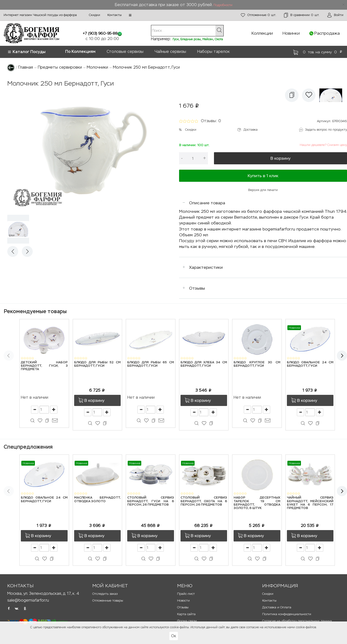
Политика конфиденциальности (287, 614)
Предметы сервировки (60, 67)
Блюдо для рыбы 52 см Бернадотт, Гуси (98, 364)
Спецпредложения (28, 447)
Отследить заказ (105, 594)
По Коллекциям (80, 52)
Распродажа (327, 33)
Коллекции (262, 33)
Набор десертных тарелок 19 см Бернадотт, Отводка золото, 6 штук (257, 503)
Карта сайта (186, 614)
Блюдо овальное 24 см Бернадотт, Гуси (310, 364)
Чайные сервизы (170, 52)
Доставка (251, 130)
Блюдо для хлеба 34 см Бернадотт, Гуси (204, 364)
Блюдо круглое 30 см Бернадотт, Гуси (257, 364)
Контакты (114, 15)
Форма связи (187, 621)
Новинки (291, 33)
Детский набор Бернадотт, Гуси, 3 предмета (44, 366)
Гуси (176, 39)
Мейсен (208, 39)
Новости (183, 600)
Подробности (223, 5)
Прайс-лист (186, 594)
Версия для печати (263, 190)
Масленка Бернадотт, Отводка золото (98, 499)
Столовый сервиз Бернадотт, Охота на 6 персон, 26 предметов (204, 501)
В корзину (280, 158)
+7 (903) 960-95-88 (100, 33)
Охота (219, 39)
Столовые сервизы (125, 52)
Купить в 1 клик (263, 176)
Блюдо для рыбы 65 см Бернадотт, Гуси (151, 364)
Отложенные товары (108, 600)
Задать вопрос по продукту (326, 130)
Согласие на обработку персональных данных (297, 621)
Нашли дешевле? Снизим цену (323, 145)
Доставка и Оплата (277, 607)
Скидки (95, 15)
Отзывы (197, 288)
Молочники (97, 67)
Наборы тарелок (213, 52)
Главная (26, 67)
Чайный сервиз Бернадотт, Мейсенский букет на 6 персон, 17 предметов (310, 503)
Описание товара (207, 203)
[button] (130, 15)
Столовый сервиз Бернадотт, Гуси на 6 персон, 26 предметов (151, 501)
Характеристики (206, 267)
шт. (259, 15)
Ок (174, 636)
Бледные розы (190, 39)
